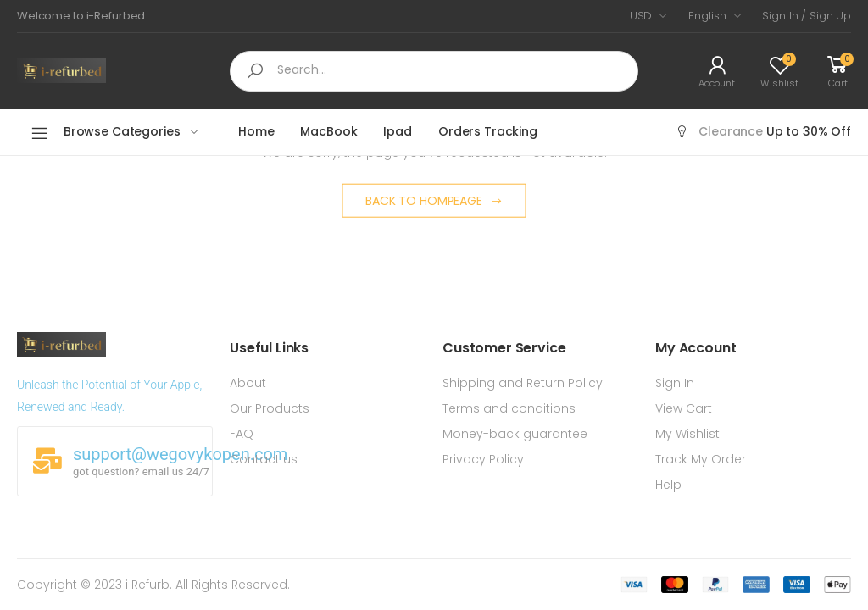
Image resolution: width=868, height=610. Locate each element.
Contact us (264, 459)
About (248, 383)
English (707, 16)
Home (256, 131)
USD (641, 16)
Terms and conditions (509, 408)
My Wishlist (687, 434)
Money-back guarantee (515, 434)
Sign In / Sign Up (807, 16)
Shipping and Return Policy (523, 383)
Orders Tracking (488, 131)
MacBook (328, 131)
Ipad (397, 131)
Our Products (270, 408)
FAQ (242, 434)
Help (668, 485)
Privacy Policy (483, 459)
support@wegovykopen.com (180, 454)
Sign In (675, 383)
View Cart (684, 408)
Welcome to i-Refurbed (81, 16)
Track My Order (701, 459)
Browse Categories (105, 133)
